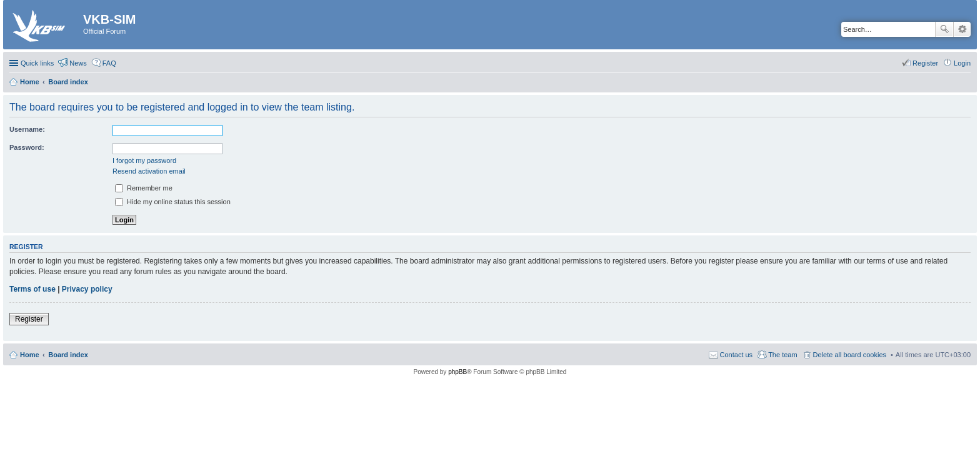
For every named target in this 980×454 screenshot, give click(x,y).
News (78, 63)
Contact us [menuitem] (737, 355)
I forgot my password (144, 160)
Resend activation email (149, 171)
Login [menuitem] (962, 63)
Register (29, 319)
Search (944, 29)
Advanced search (962, 29)
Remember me (144, 188)
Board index (68, 355)
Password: (27, 147)
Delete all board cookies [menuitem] (850, 355)
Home (30, 355)
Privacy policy (87, 289)
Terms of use (32, 289)
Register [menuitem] (925, 63)
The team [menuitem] (782, 355)
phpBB (457, 372)
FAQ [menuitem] (109, 63)
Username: (27, 129)
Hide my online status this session (173, 202)
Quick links (37, 63)
